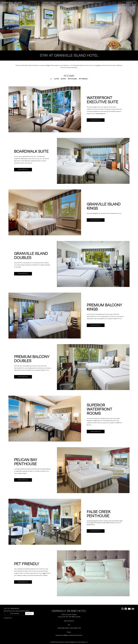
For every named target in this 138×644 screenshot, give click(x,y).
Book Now (129, 3)
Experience (90, 3)
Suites (57, 79)
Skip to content (7, 9)
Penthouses (72, 79)
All (51, 79)
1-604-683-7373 (75, 628)
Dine (64, 3)
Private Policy (8, 618)
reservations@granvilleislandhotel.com (69, 635)
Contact (100, 3)
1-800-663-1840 (63, 628)
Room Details (96, 120)
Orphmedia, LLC (82, 642)
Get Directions (69, 621)
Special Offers (56, 3)
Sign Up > (29, 614)
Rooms (46, 3)
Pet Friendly (83, 79)
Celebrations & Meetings (76, 3)
